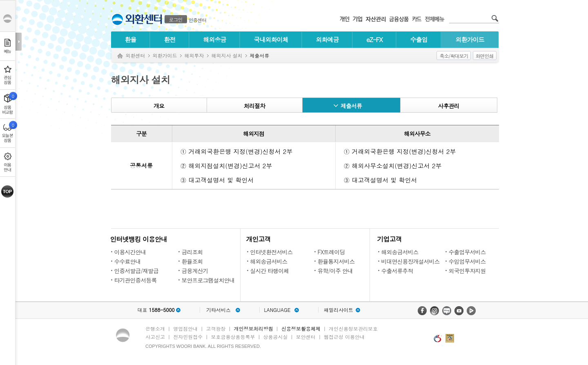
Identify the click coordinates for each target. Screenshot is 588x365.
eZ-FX (374, 39)
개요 (159, 106)
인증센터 (198, 20)
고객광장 (216, 328)
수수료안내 (128, 261)
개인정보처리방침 (254, 328)
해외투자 (194, 55)
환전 (170, 39)
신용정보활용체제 (301, 328)
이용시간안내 (130, 252)
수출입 (419, 39)
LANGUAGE (277, 310)
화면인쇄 (485, 56)
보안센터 (306, 337)
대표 (156, 310)
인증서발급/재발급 (137, 271)
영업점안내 (185, 328)
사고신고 (155, 337)
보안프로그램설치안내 (208, 280)
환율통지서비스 (336, 261)
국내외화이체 (271, 39)
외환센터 (136, 55)
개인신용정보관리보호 (353, 328)
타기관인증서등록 (136, 280)
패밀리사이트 (339, 310)
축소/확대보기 (454, 56)
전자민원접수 (188, 337)
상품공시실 (276, 337)
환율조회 (192, 261)
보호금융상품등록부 (233, 337)
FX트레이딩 (331, 252)
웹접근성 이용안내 (344, 337)
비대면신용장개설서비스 (411, 261)
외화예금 (327, 39)
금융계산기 (195, 271)
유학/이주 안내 (335, 271)
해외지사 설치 (227, 55)
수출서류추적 (397, 271)
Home (120, 56)
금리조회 (192, 252)
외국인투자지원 (467, 271)
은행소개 (155, 328)
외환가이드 (470, 39)
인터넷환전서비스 (272, 252)
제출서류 (351, 106)
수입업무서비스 (467, 261)
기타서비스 (218, 310)
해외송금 (215, 39)
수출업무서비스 (467, 252)
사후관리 (449, 106)
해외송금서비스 (269, 261)
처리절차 (254, 106)
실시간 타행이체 (270, 271)
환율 (131, 39)
